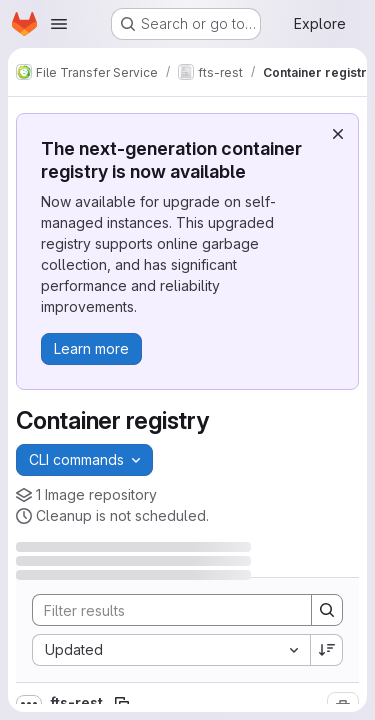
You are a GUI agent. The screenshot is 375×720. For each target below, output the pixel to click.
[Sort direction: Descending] (327, 650)
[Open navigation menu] (59, 24)
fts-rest (78, 702)
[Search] (164, 610)
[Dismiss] (338, 134)
